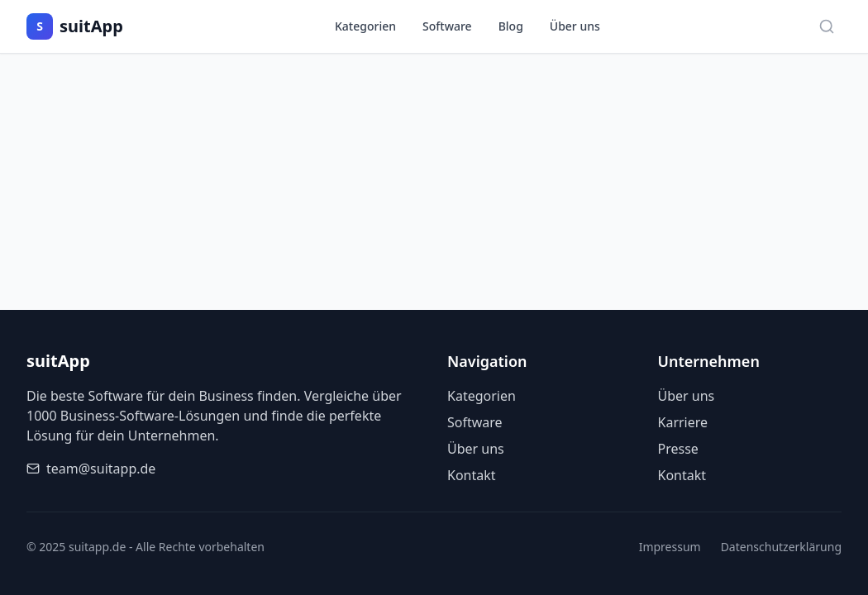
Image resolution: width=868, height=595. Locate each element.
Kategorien (365, 26)
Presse (678, 449)
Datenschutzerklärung (781, 547)
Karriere (683, 422)
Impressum (670, 547)
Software (447, 26)
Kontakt (472, 475)
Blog (511, 26)
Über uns (575, 26)
